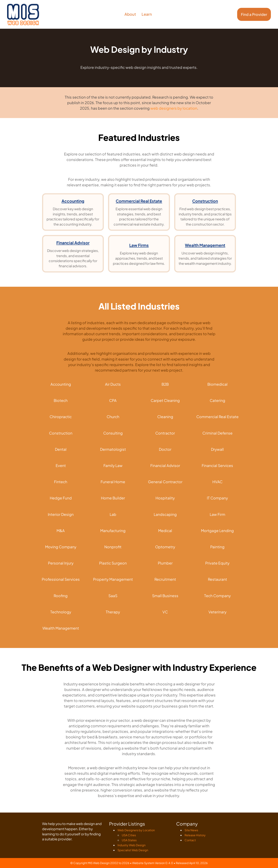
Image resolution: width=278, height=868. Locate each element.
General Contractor (165, 482)
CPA (113, 400)
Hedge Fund (61, 498)
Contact (190, 840)
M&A (61, 531)
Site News (191, 830)
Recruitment (165, 579)
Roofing (61, 596)
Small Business (165, 596)
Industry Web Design (132, 845)
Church (113, 417)
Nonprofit (113, 547)
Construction (205, 201)
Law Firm (217, 514)
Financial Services (217, 465)
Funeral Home (113, 482)
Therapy (113, 612)
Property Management (113, 579)
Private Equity (217, 563)
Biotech (61, 400)
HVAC (217, 482)
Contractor (165, 433)
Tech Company (217, 596)
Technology (61, 612)
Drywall (217, 449)
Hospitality (165, 498)
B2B (165, 384)
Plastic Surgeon (113, 563)
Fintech (61, 482)
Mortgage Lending (217, 531)
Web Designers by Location (136, 830)
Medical (165, 531)
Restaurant (217, 579)
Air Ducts (113, 384)
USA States (129, 840)
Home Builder (113, 498)
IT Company (217, 498)
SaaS (113, 596)
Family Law (113, 465)
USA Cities (129, 835)
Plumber (165, 563)
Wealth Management (205, 245)
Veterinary (217, 612)
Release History (195, 835)
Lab (113, 514)
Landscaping (165, 514)
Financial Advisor (73, 243)
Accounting (73, 201)
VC (165, 612)
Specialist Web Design (133, 850)
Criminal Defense (217, 433)
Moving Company (61, 547)
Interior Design (61, 514)
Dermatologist (113, 449)
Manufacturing (113, 531)
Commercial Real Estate (139, 201)
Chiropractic (61, 417)
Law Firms (139, 245)
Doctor (165, 449)
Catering (217, 400)
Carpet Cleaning (165, 400)
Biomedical (217, 384)
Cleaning (165, 417)
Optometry (165, 547)
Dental (61, 449)
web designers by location (174, 108)
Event (61, 465)
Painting (217, 547)
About (130, 14)
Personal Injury (61, 563)
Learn (147, 14)
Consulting (113, 433)
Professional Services (61, 579)
